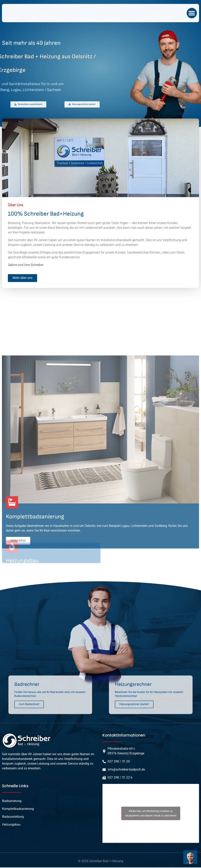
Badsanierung (12, 801)
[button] (192, 13)
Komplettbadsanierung (18, 809)
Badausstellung (13, 817)
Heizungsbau (11, 825)
